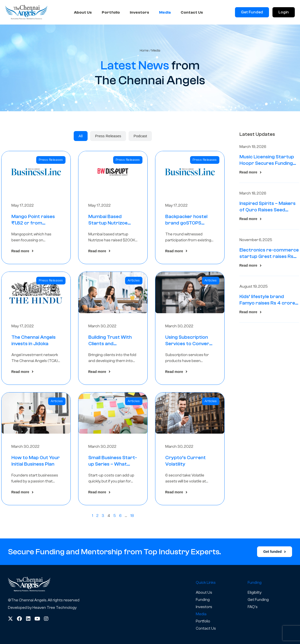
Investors (139, 12)
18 (132, 516)
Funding (203, 600)
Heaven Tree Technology (55, 608)
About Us (83, 12)
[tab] (81, 136)
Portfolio (111, 12)
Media (165, 12)
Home (144, 50)
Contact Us (192, 12)
